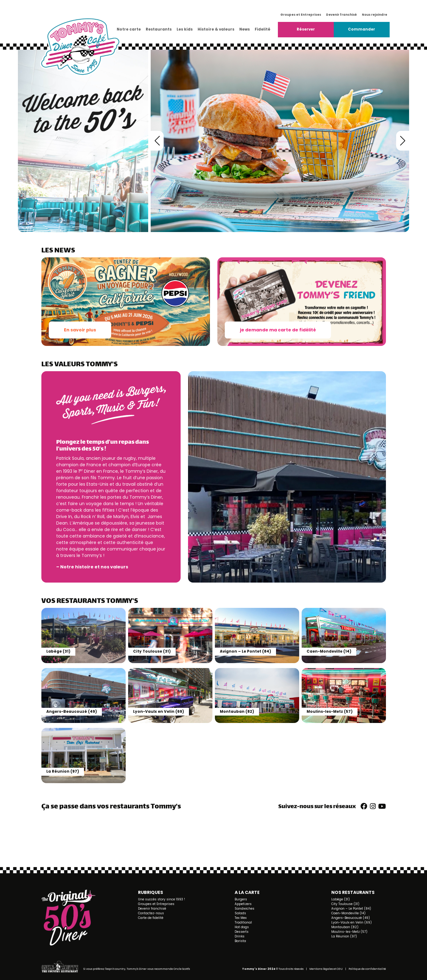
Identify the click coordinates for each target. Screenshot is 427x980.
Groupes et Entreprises (301, 15)
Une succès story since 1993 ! (161, 899)
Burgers (241, 899)
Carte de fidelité (151, 918)
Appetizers (243, 904)
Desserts (242, 932)
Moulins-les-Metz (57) (349, 932)
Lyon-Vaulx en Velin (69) (352, 922)
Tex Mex (241, 918)
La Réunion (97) (344, 936)
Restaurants (159, 29)
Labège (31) (341, 899)
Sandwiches (245, 909)
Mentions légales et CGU (326, 969)
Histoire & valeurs (216, 29)
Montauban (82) (345, 927)
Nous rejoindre (375, 15)
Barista (240, 941)
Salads (240, 913)
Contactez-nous (151, 913)
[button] (157, 141)
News (245, 29)
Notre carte (129, 29)
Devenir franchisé (341, 15)
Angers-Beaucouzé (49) (351, 918)
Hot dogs (242, 927)
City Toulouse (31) (345, 904)
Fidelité (263, 29)
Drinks (240, 936)
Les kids (185, 29)
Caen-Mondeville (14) (348, 913)
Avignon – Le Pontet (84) (351, 909)
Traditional (243, 922)
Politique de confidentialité (367, 969)
